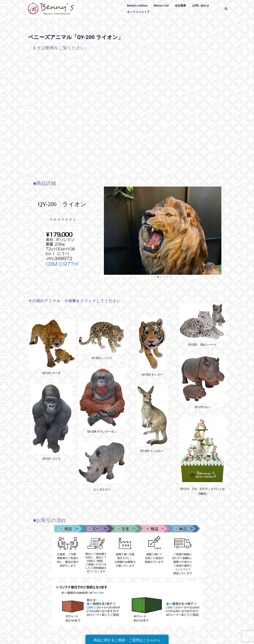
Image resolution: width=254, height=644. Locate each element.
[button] (103, 231)
